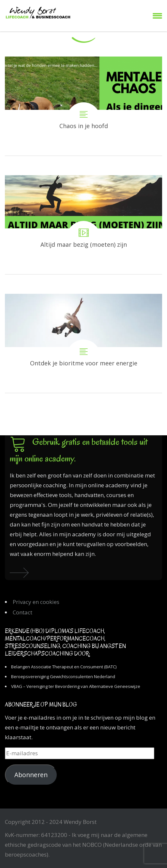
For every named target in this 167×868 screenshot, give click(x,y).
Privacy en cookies (36, 602)
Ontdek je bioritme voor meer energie (83, 343)
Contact (23, 612)
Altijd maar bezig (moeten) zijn (83, 225)
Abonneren (31, 775)
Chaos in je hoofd (83, 106)
